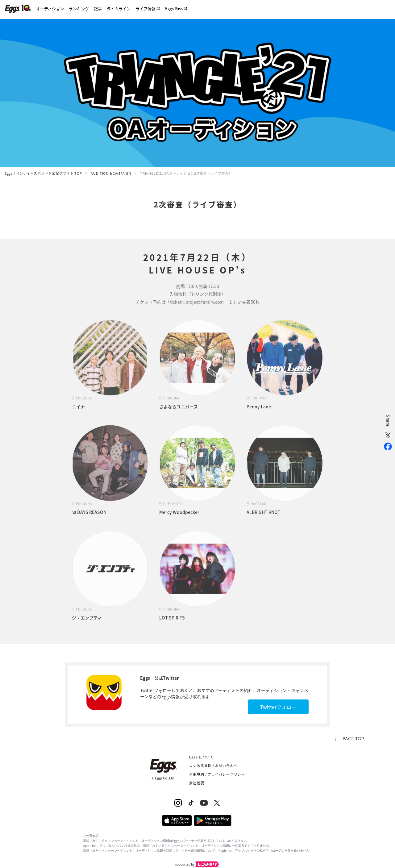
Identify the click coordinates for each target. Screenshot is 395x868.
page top (353, 739)
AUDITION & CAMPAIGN (111, 173)
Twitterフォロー (278, 707)
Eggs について (201, 757)
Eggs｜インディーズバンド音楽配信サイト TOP (43, 173)
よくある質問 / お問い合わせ (213, 766)
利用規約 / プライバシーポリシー (217, 774)
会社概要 (197, 783)
